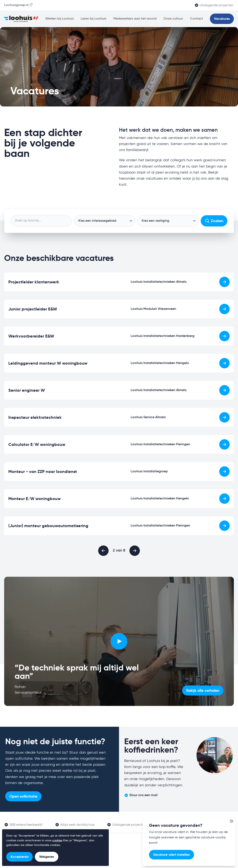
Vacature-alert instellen (172, 855)
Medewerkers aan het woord (135, 19)
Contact (197, 19)
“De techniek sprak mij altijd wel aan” (77, 672)
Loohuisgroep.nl (19, 5)
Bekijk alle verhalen (203, 690)
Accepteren (19, 857)
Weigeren (47, 857)
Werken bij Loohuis (59, 19)
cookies (57, 840)
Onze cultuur (173, 19)
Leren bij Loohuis (93, 19)
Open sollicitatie (23, 796)
